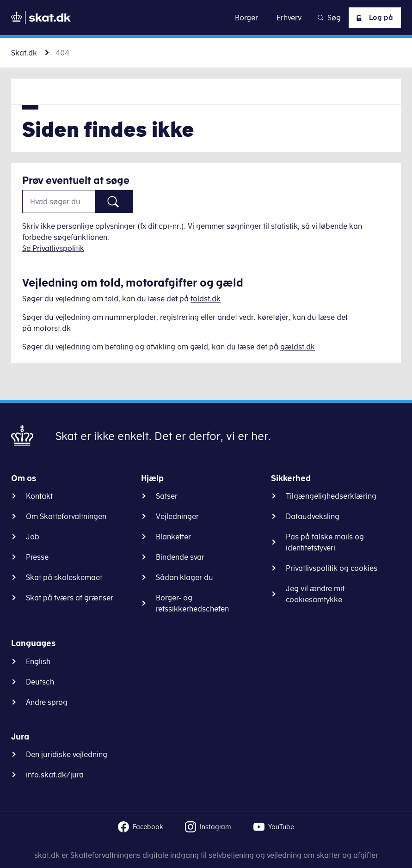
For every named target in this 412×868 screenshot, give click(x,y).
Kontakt (39, 496)
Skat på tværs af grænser (70, 598)
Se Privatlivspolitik (53, 248)
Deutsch (40, 682)
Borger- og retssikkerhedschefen (192, 603)
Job (33, 537)
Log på (373, 18)
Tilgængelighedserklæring (331, 496)
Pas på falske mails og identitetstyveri (325, 542)
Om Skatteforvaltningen (66, 516)
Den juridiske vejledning (67, 754)
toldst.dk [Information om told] (206, 299)
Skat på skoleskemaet (64, 577)
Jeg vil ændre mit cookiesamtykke (315, 594)
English (38, 661)
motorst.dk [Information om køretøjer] (52, 328)
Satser (167, 496)
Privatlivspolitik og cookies (332, 568)
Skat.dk (24, 53)
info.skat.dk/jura (55, 775)
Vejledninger (177, 516)
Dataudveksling (313, 516)
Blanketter (173, 537)
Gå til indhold (206, 17)
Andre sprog (47, 702)
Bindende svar (180, 557)
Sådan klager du (184, 577)
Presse (37, 557)
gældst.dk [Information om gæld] (298, 347)
